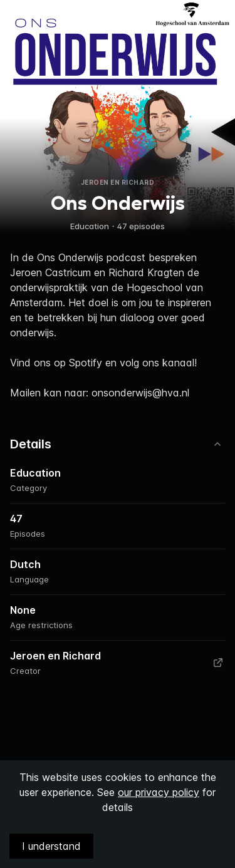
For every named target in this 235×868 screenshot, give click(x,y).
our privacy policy (159, 792)
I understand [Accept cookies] (51, 846)
